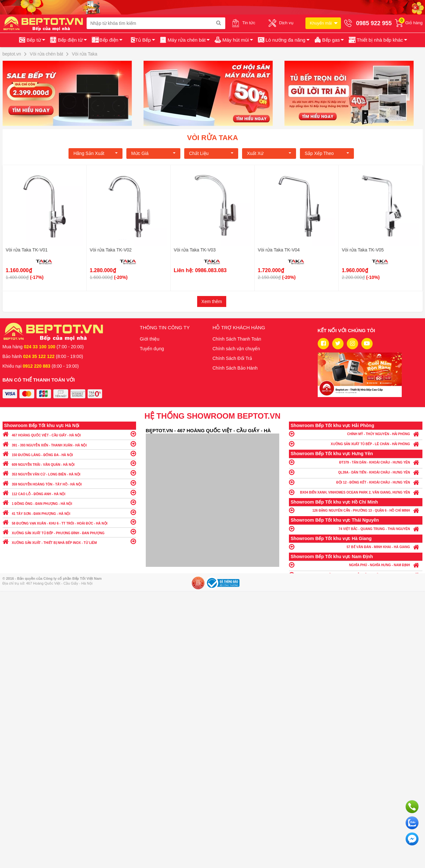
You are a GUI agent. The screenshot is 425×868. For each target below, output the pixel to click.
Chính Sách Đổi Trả (233, 358)
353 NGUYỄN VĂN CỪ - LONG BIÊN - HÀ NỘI (69, 473)
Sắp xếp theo (327, 153)
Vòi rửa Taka (213, 138)
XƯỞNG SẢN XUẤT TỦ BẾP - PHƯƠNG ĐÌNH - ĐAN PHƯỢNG (69, 531)
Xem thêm (212, 301)
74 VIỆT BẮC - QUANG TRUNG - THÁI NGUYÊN (356, 529)
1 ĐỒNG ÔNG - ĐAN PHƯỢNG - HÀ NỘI (69, 502)
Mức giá (153, 153)
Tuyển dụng (152, 349)
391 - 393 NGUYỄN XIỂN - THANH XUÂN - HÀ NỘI (69, 444)
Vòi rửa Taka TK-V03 (195, 250)
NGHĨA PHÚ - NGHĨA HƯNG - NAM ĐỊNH (356, 565)
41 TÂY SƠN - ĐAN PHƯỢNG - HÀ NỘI (69, 512)
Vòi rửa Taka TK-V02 (111, 250)
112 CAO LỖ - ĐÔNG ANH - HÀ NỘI (69, 492)
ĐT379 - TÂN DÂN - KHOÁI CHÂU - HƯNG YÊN (356, 462)
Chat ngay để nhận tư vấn (412, 839)
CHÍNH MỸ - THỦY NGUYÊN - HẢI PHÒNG (356, 434)
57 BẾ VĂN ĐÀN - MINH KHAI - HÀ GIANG (356, 547)
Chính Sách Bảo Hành (235, 368)
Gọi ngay (412, 807)
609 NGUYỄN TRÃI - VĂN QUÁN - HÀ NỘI (69, 463)
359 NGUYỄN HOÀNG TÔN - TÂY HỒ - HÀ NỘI (69, 483)
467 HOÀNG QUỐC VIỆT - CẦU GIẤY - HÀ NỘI (69, 434)
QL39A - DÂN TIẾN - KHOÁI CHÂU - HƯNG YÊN (356, 472)
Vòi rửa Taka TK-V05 (363, 250)
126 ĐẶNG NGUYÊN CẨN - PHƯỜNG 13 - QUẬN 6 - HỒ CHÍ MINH (356, 510)
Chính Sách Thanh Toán (237, 339)
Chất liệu (211, 153)
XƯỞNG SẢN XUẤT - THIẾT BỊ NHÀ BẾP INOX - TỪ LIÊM (69, 541)
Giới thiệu (150, 339)
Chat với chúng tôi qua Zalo (412, 823)
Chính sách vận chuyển (236, 349)
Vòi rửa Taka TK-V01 (27, 250)
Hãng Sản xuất (96, 153)
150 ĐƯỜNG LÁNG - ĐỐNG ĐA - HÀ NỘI (69, 453)
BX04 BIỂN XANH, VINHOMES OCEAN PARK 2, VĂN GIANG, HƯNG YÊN (356, 492)
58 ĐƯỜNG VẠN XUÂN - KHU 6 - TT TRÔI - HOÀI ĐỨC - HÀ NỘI (69, 522)
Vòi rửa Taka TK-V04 (279, 250)
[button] (377, 40)
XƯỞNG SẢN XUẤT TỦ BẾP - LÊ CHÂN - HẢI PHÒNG (356, 444)
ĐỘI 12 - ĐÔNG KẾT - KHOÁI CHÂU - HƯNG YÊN (356, 482)
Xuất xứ (269, 153)
